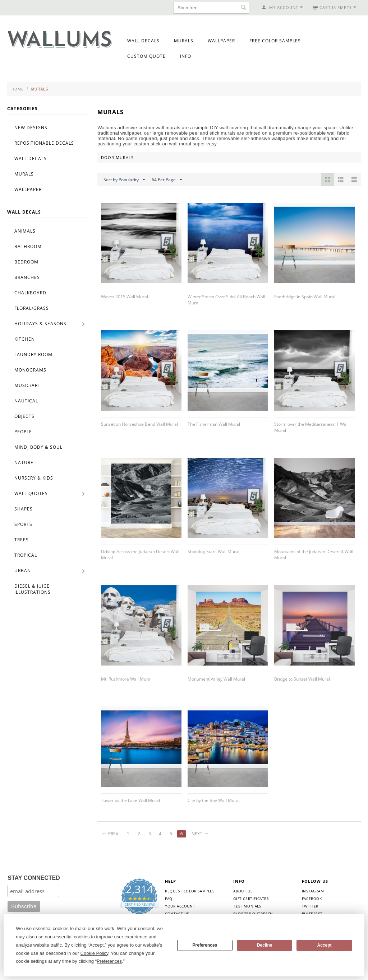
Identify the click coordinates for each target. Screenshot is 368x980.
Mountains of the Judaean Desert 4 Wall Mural (314, 555)
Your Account (180, 906)
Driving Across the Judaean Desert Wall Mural (140, 555)
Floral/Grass (32, 308)
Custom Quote (146, 56)
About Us (243, 891)
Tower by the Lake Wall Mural (130, 800)
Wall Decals (143, 41)
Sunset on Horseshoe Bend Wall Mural (139, 424)
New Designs (31, 128)
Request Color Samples (190, 891)
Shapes (24, 509)
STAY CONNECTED (34, 878)
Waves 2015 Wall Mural (125, 297)
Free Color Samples (275, 41)
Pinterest (312, 914)
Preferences (205, 945)
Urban (23, 571)
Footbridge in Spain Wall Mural (305, 297)
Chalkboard (30, 293)
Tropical (26, 555)
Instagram (313, 891)
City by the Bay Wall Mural (214, 800)
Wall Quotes (31, 493)
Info (186, 56)
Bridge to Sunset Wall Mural (302, 679)
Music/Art (27, 385)
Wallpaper (221, 41)
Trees (22, 540)
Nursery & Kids (34, 478)
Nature (24, 463)
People (23, 432)
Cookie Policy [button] (95, 953)
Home (18, 89)
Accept (325, 945)
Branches (27, 277)
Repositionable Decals (44, 143)
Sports (23, 524)
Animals (25, 231)
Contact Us (177, 914)
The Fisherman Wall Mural (214, 424)
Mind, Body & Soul (38, 447)
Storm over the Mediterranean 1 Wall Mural (311, 427)
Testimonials (247, 906)
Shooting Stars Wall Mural (213, 552)
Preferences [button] (109, 961)
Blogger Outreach (253, 914)
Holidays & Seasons (40, 324)
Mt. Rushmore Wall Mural (126, 679)
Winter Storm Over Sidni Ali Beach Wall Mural (226, 300)
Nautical (26, 401)
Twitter (310, 906)
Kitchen (25, 339)
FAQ (169, 899)
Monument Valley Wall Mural (216, 679)
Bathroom (28, 246)
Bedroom (26, 262)
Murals (184, 41)
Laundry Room (33, 354)
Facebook (312, 899)
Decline (265, 945)
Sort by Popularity (124, 180)
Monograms (30, 370)
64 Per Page (167, 180)
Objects (24, 416)
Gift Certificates (251, 899)
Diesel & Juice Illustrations (33, 589)
